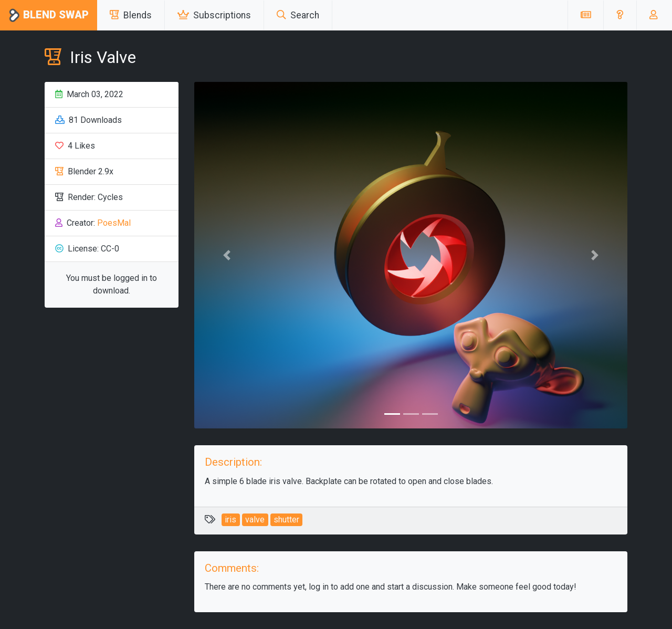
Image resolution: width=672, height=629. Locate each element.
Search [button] (298, 15)
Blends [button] (131, 15)
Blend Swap (49, 15)
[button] (620, 15)
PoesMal (114, 223)
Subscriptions (214, 15)
